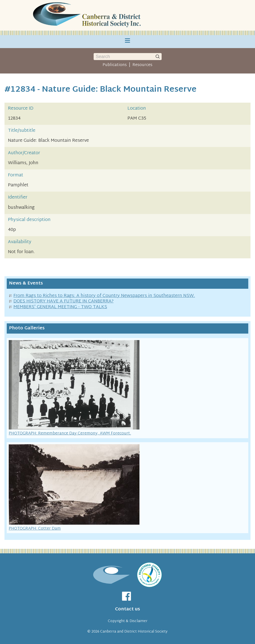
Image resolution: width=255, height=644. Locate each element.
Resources (142, 65)
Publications (115, 65)
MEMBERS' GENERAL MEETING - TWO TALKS (60, 307)
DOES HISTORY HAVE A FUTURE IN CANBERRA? (64, 301)
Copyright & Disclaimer (128, 621)
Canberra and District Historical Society (134, 632)
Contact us (127, 609)
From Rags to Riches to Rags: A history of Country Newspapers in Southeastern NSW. (104, 296)
